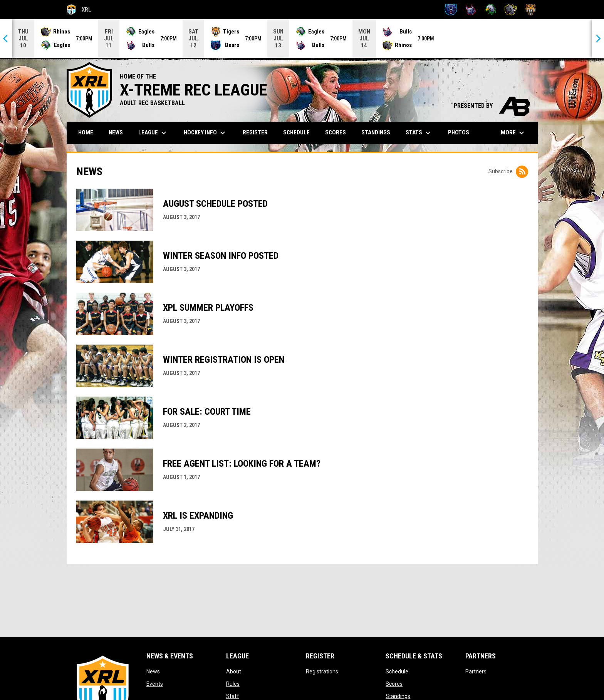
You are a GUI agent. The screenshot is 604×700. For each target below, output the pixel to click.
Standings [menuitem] (376, 132)
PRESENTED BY (492, 106)
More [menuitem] (513, 133)
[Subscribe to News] (522, 172)
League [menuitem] (153, 133)
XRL (79, 10)
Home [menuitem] (86, 132)
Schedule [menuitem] (296, 132)
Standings (398, 696)
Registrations (322, 672)
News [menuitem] (116, 132)
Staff (233, 696)
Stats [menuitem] (419, 133)
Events (155, 684)
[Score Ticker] (302, 39)
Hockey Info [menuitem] (206, 133)
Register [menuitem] (255, 132)
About (234, 672)
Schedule (397, 672)
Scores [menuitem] (336, 132)
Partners (476, 672)
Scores (394, 684)
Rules (233, 684)
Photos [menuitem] (459, 132)
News (153, 672)
